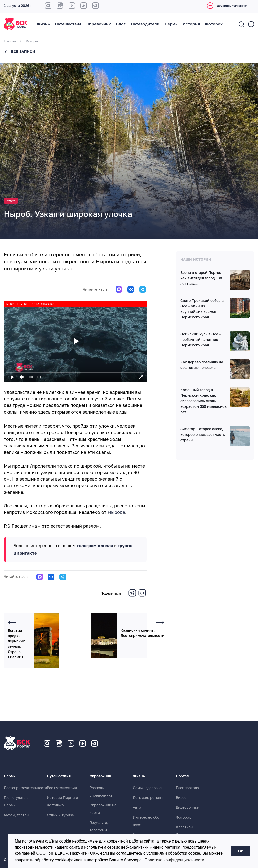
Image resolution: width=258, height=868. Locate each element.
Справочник (99, 24)
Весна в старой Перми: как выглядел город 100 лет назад (201, 278)
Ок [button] (240, 851)
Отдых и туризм (61, 815)
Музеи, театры (17, 815)
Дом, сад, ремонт (148, 798)
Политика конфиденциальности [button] (174, 860)
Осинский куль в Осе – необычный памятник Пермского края (201, 340)
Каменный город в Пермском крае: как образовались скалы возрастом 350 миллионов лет (203, 401)
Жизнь (43, 24)
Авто (137, 807)
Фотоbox (214, 24)
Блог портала (187, 788)
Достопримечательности (25, 788)
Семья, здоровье (147, 788)
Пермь (171, 24)
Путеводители (145, 24)
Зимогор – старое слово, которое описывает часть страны (203, 435)
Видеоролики (188, 807)
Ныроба (116, 512)
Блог (121, 24)
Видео (11, 201)
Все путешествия (62, 788)
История (191, 24)
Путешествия (68, 24)
